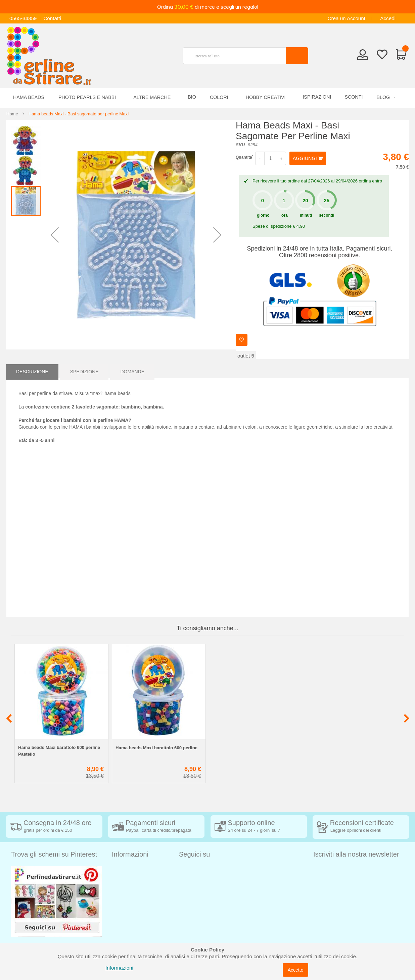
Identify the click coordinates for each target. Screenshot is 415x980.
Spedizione (84, 371)
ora (285, 215)
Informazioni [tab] (130, 854)
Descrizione (32, 371)
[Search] (297, 56)
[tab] (32, 371)
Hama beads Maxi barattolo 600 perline (156, 748)
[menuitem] (385, 97)
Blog (117, 940)
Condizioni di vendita (135, 880)
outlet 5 (246, 356)
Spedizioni (124, 869)
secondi (327, 215)
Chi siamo (123, 930)
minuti (306, 215)
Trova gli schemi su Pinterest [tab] (54, 854)
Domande (132, 371)
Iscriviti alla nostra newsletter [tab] (356, 854)
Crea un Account (346, 18)
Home (12, 114)
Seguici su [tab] (194, 854)
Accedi (388, 18)
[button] (55, 235)
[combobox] (237, 56)
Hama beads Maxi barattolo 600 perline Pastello (59, 751)
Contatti (52, 18)
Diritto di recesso (131, 890)
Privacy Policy (128, 910)
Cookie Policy (127, 920)
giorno (263, 215)
